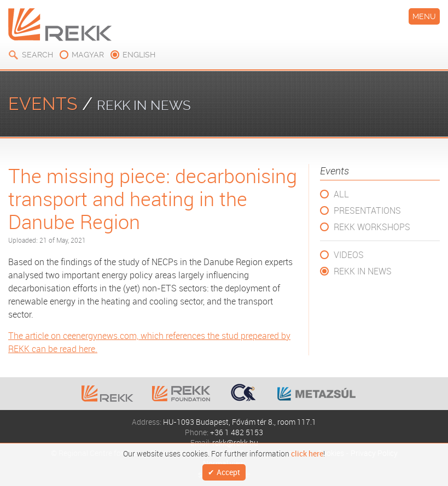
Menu (424, 16)
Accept (228, 471)
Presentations (367, 210)
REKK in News (363, 271)
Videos (349, 255)
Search (37, 55)
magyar (88, 55)
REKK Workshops (372, 227)
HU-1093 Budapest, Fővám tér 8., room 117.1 (240, 422)
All (341, 194)
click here (307, 452)
